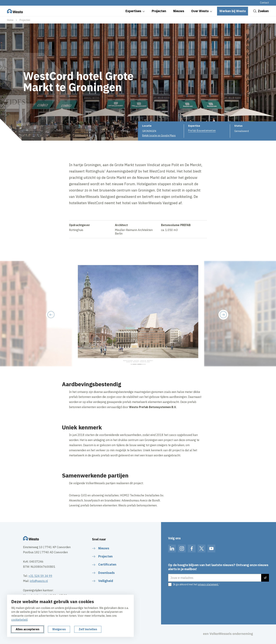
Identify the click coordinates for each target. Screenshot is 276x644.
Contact (264, 3)
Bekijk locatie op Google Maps (159, 135)
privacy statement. (208, 584)
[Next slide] (223, 315)
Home (10, 20)
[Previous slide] (51, 315)
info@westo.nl (39, 581)
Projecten (25, 20)
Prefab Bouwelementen (202, 131)
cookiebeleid (19, 620)
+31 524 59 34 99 (40, 576)
